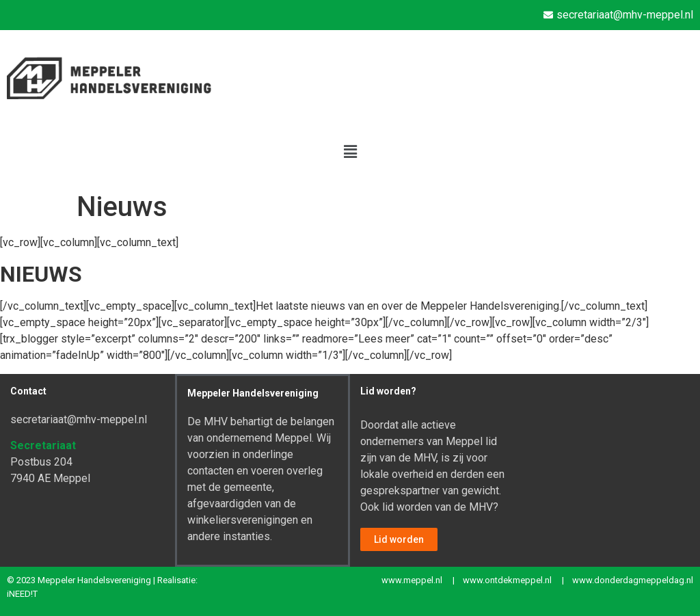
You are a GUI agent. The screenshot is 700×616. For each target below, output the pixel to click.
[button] (350, 152)
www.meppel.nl (412, 580)
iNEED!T (22, 594)
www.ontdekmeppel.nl (507, 580)
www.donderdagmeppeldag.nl (633, 580)
